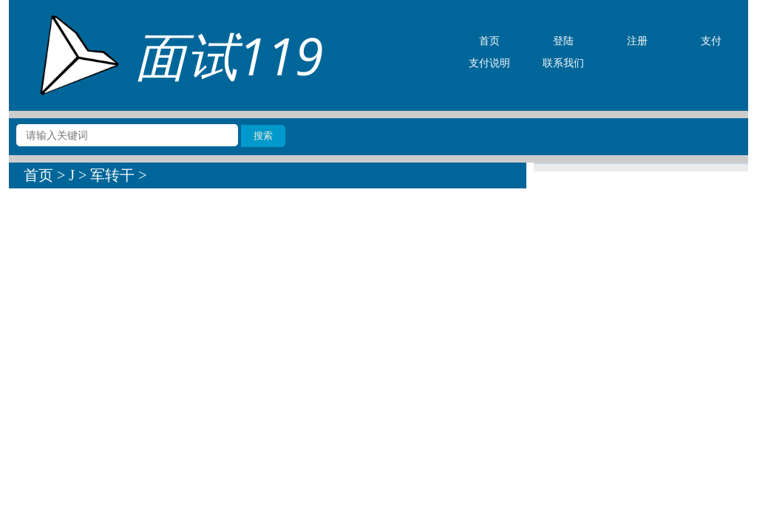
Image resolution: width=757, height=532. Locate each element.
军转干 (112, 175)
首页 (38, 175)
